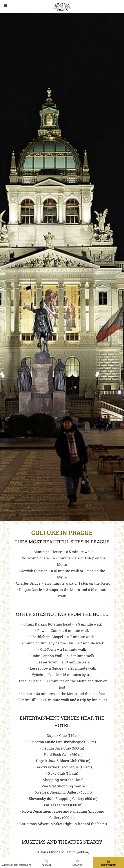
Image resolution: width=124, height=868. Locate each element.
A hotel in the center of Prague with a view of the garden (17, 863)
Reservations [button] (108, 863)
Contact (46, 863)
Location (78, 863)
